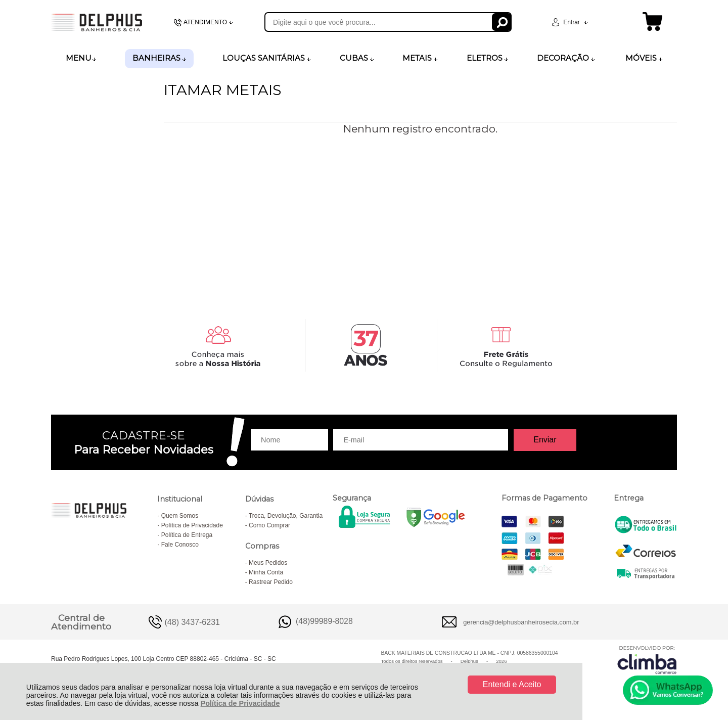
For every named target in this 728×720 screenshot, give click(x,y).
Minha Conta (266, 572)
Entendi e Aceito (512, 684)
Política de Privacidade (240, 703)
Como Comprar (269, 525)
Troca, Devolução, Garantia (286, 516)
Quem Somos (180, 516)
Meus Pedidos (268, 563)
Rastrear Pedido (271, 582)
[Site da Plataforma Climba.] (647, 660)
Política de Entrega (187, 535)
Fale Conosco (180, 545)
